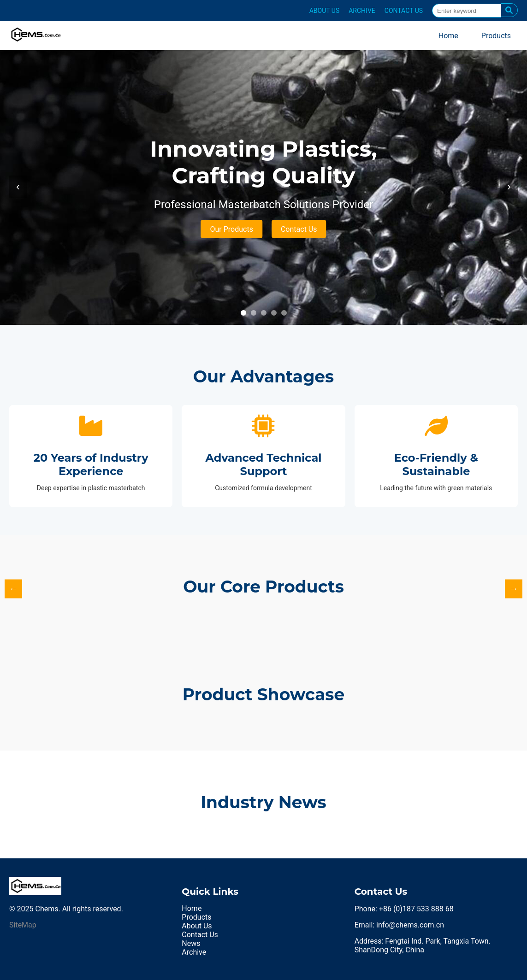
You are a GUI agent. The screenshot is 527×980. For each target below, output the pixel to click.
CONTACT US (404, 11)
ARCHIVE (362, 11)
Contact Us (299, 229)
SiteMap (23, 925)
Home (448, 36)
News (191, 943)
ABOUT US (325, 11)
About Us (197, 926)
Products (496, 36)
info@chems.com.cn (410, 925)
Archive (194, 952)
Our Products (232, 229)
